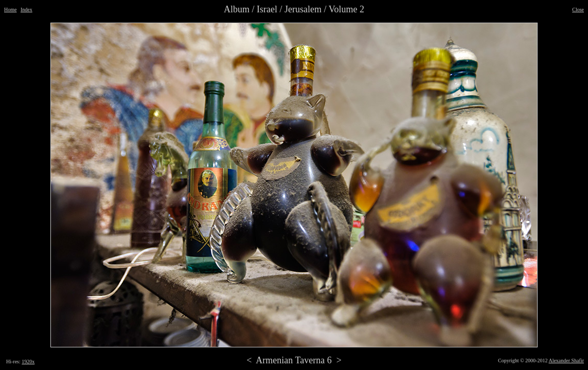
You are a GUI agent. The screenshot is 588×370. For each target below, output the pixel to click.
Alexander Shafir (566, 360)
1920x (28, 362)
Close (578, 10)
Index (26, 10)
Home (10, 10)
